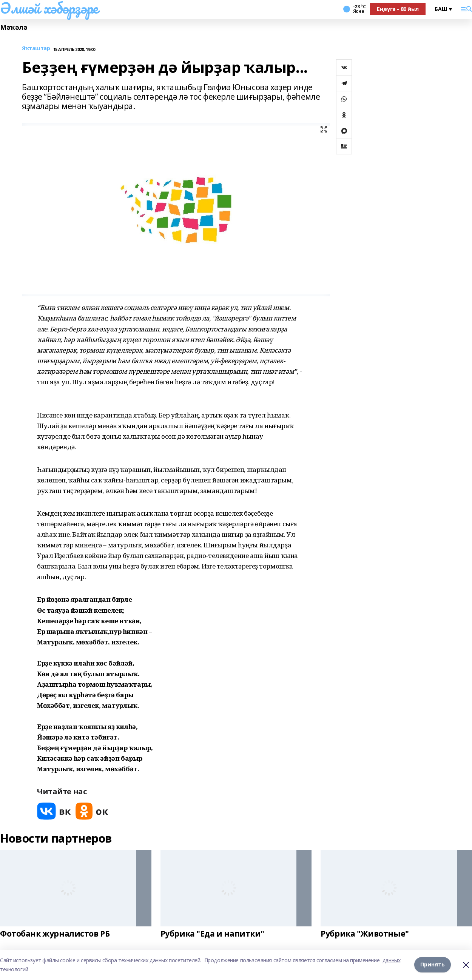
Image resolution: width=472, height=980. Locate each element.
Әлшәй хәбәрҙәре (49, 8)
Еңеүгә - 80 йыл (398, 9)
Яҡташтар (36, 49)
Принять (433, 965)
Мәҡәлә (14, 27)
